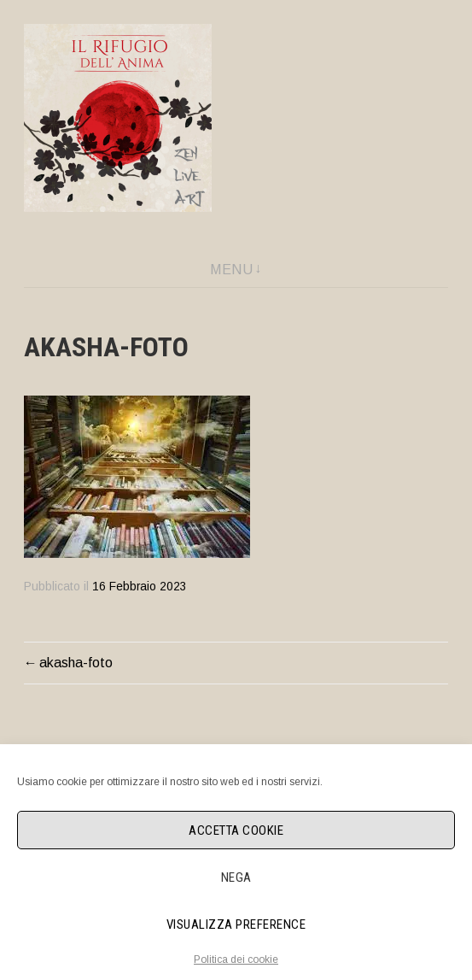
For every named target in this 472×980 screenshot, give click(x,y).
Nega (236, 877)
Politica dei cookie (236, 959)
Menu (231, 270)
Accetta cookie (236, 830)
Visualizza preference (236, 924)
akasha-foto (76, 663)
